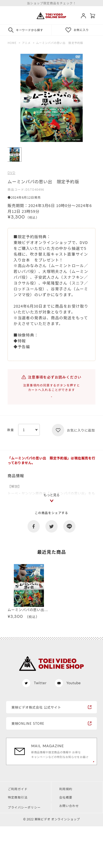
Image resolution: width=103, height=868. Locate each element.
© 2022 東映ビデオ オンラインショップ (52, 861)
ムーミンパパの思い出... (28, 651)
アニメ (26, 43)
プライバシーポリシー (24, 849)
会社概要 (66, 839)
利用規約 (66, 830)
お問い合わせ (69, 847)
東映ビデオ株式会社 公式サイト (36, 749)
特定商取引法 (18, 839)
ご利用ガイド (18, 830)
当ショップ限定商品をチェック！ (51, 3)
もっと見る (51, 533)
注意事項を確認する (52, 401)
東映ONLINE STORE (28, 765)
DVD (11, 173)
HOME (12, 43)
